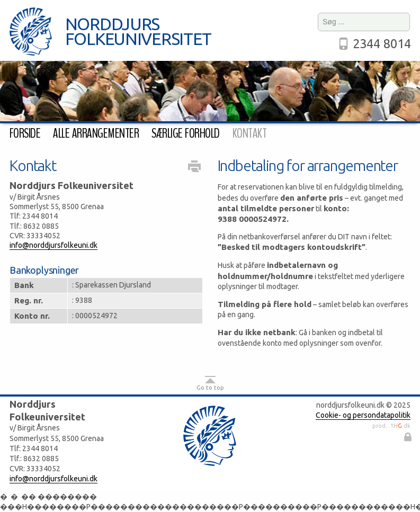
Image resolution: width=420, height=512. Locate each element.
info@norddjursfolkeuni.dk (53, 245)
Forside (25, 133)
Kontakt (249, 133)
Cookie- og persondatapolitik (363, 415)
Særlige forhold (185, 133)
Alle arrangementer (96, 133)
